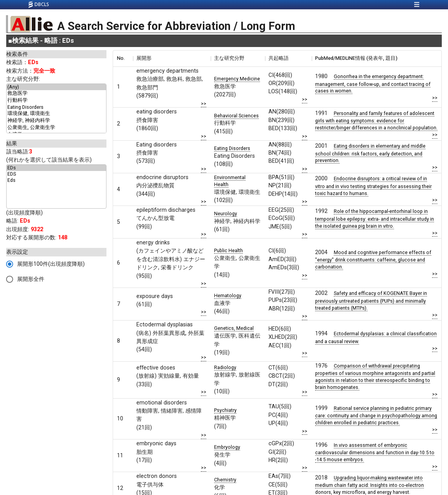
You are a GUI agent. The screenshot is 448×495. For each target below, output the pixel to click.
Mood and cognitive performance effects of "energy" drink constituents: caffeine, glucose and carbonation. (373, 260)
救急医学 (56, 94)
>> (204, 104)
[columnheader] (123, 58)
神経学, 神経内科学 (56, 121)
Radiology (225, 367)
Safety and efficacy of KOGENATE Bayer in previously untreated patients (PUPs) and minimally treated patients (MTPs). (371, 300)
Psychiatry (225, 410)
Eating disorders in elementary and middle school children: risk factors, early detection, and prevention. (370, 153)
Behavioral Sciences (236, 116)
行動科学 (56, 101)
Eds (56, 180)
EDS (56, 174)
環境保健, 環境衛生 (56, 114)
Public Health (228, 250)
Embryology (227, 447)
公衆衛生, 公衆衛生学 (56, 128)
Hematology (228, 295)
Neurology (226, 214)
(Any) (56, 87)
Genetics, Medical (234, 328)
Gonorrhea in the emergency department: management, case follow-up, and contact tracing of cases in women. (373, 84)
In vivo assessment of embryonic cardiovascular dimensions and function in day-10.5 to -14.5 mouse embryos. (375, 452)
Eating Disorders (56, 107)
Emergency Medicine (237, 79)
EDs (56, 168)
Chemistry (225, 480)
